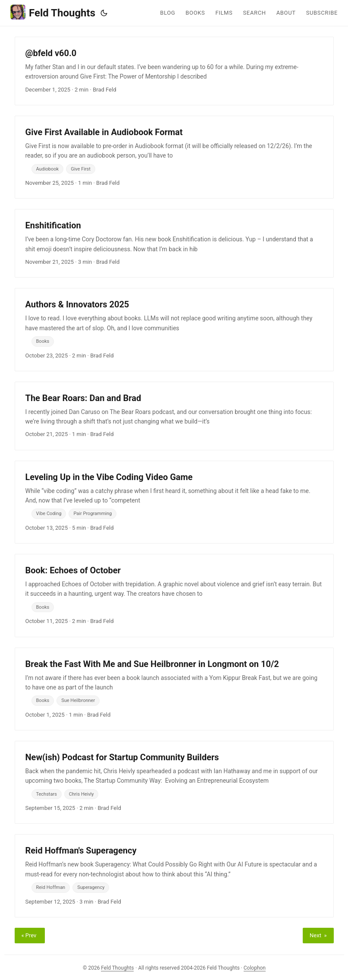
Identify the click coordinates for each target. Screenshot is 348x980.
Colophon (255, 968)
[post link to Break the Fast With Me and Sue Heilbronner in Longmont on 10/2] (174, 689)
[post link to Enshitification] (174, 243)
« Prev (30, 935)
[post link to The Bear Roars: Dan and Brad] (174, 416)
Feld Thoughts (53, 12)
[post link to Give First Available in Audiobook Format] (174, 157)
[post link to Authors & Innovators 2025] (174, 329)
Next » (318, 935)
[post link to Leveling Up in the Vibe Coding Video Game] (174, 502)
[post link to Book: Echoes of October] (174, 595)
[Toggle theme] (104, 13)
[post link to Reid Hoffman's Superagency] (174, 876)
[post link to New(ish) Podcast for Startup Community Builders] (174, 782)
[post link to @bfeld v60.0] (174, 71)
